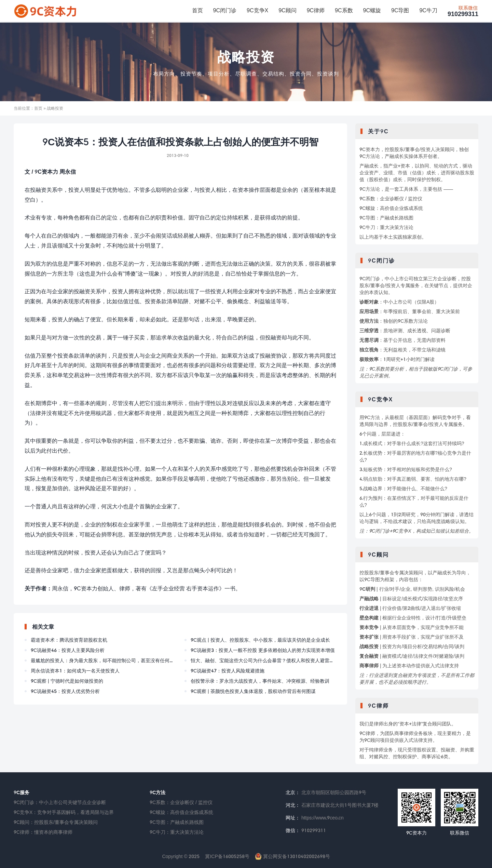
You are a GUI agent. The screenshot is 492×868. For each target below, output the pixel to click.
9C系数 (344, 10)
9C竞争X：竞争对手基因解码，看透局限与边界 (64, 812)
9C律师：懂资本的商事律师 (43, 832)
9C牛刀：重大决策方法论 (177, 832)
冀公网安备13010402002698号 (292, 856)
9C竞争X (257, 10)
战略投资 (246, 57)
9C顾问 (287, 10)
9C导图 (400, 10)
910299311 (463, 11)
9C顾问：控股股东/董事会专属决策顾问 (56, 822)
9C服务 (22, 792)
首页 (197, 10)
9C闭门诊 (225, 10)
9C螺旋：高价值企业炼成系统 (181, 812)
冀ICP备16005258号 (227, 856)
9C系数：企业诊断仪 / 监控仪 (181, 802)
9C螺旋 (372, 10)
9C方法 (158, 792)
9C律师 (316, 10)
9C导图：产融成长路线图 (177, 822)
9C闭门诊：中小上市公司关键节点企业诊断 (60, 802)
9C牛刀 (428, 10)
